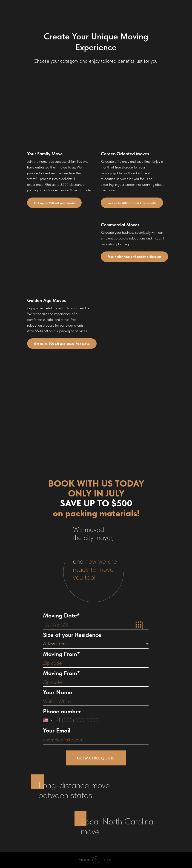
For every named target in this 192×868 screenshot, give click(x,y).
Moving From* (61, 654)
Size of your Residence (72, 635)
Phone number (62, 711)
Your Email (57, 730)
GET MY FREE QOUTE (96, 758)
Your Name (58, 692)
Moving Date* (61, 615)
